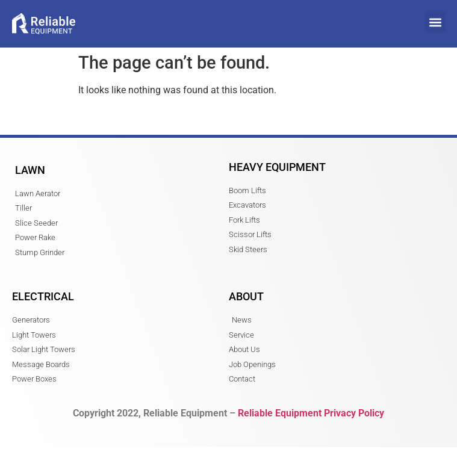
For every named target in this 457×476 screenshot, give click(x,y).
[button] (435, 22)
